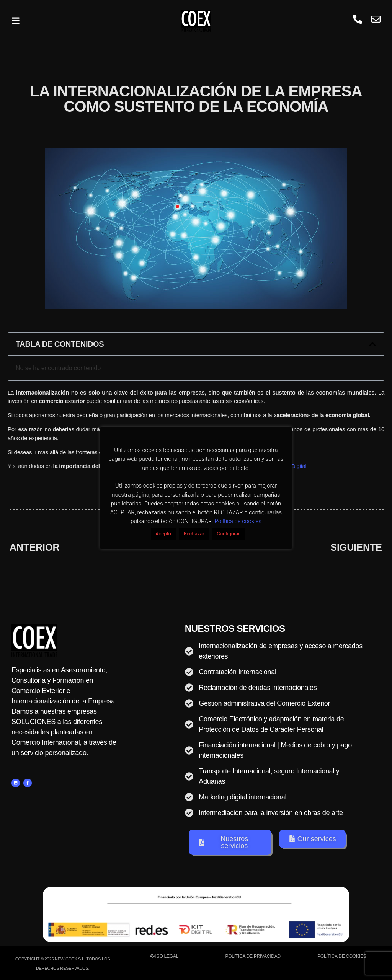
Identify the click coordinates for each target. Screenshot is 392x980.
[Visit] (376, 20)
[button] (16, 21)
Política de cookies (238, 521)
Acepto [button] (163, 534)
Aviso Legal (164, 956)
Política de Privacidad (253, 956)
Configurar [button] (228, 534)
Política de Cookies (342, 956)
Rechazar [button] (194, 534)
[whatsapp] (358, 20)
